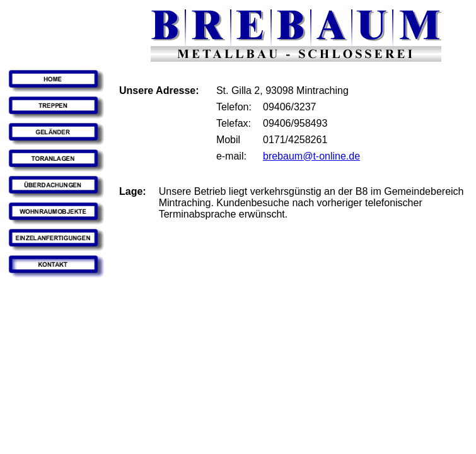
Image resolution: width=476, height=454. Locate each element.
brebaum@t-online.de (311, 156)
